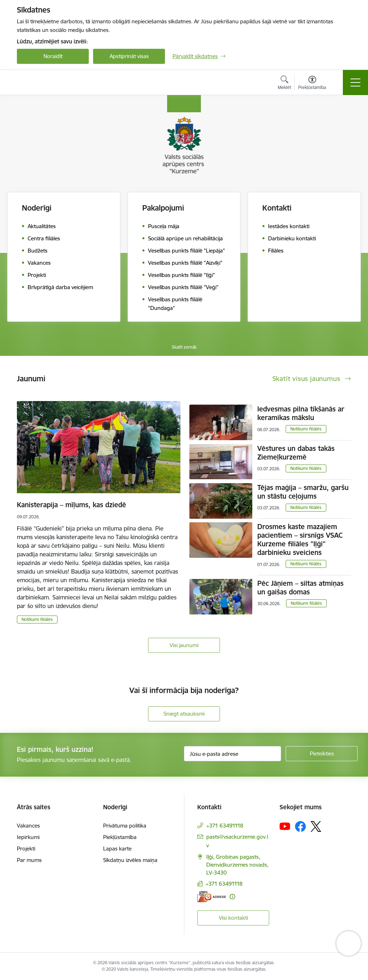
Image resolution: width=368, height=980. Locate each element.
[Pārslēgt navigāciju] (355, 83)
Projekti (26, 849)
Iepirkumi (28, 837)
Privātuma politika (125, 826)
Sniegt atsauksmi (184, 714)
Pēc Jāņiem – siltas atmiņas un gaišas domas (300, 588)
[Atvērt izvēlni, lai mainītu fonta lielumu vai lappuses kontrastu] (312, 84)
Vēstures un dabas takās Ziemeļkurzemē (296, 453)
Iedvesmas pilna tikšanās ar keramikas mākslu (301, 413)
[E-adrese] (212, 897)
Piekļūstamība (120, 837)
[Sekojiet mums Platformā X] (316, 826)
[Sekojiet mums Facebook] (300, 826)
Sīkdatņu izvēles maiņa (130, 860)
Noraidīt (53, 56)
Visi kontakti (233, 918)
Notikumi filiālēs (37, 619)
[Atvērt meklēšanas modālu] (284, 84)
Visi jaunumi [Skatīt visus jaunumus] (184, 645)
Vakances (28, 826)
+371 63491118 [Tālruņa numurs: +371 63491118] (225, 826)
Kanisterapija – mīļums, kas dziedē (72, 505)
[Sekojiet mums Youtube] (285, 826)
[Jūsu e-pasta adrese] (233, 754)
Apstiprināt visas (129, 56)
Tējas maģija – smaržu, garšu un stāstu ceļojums (303, 492)
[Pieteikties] (322, 754)
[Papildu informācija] (232, 897)
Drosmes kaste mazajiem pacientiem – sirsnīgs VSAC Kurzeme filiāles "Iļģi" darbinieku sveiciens (300, 540)
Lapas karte (117, 849)
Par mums (29, 860)
